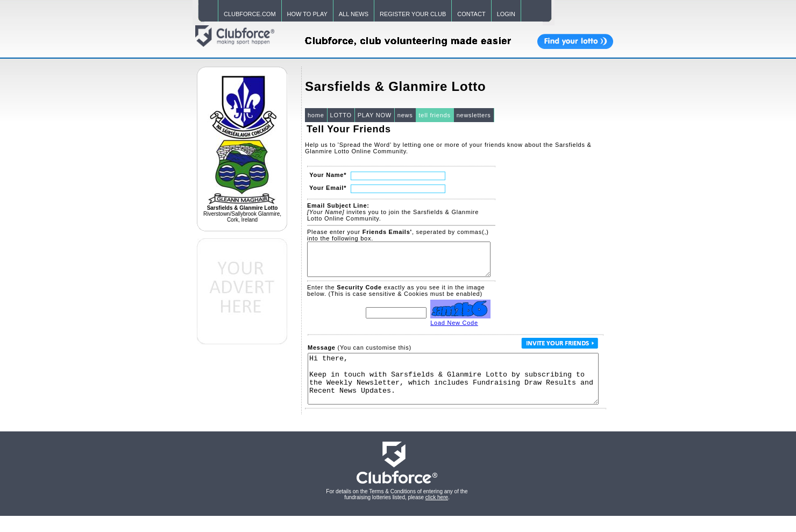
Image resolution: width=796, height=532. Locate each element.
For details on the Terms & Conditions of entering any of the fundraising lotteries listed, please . (397, 510)
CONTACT (471, 14)
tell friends (435, 115)
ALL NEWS (354, 14)
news (405, 115)
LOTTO (341, 115)
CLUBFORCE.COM (250, 14)
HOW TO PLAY (307, 14)
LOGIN (506, 14)
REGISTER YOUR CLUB (413, 14)
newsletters (474, 115)
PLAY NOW (375, 115)
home (316, 115)
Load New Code (454, 329)
